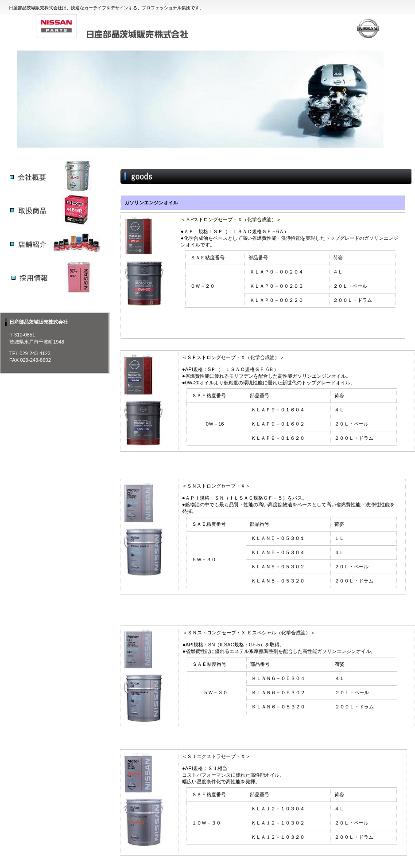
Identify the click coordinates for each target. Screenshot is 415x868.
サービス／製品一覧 (55, 176)
